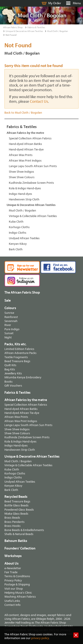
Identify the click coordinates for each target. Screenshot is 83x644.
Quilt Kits (10, 365)
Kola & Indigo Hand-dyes (25, 188)
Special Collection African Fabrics (30, 138)
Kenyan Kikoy (18, 244)
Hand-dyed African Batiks (25, 144)
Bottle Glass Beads (16, 505)
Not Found (11, 35)
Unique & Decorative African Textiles (24, 31)
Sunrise (9, 313)
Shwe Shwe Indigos (21, 172)
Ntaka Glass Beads (16, 514)
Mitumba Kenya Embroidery (23, 377)
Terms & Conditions (17, 576)
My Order (55, 3)
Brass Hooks (13, 526)
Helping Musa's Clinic (18, 593)
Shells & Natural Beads (19, 534)
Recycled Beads (16, 497)
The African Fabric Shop (22, 292)
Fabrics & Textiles (36, 27)
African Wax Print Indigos (25, 161)
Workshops (13, 556)
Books (9, 382)
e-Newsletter (13, 568)
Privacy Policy (13, 580)
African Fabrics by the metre (25, 133)
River (8, 325)
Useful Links (12, 601)
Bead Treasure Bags (17, 361)
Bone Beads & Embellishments (24, 530)
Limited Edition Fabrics (19, 349)
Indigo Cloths (18, 233)
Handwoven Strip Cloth (24, 199)
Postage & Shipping (17, 584)
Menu (77, 3)
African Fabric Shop (13, 27)
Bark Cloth (16, 249)
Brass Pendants (14, 522)
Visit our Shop (14, 589)
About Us (12, 563)
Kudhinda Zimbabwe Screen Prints (31, 183)
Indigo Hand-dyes (20, 194)
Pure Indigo (12, 329)
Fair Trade (11, 572)
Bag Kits (10, 369)
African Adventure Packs (20, 353)
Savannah (11, 321)
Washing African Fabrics (20, 597)
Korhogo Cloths (19, 227)
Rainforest (11, 317)
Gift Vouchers (13, 386)
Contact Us (39, 102)
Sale (8, 300)
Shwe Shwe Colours (22, 177)
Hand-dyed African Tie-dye (26, 149)
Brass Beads (12, 518)
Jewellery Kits (13, 373)
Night (8, 337)
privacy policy (40, 638)
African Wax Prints (21, 155)
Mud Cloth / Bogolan (58, 31)
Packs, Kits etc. (15, 344)
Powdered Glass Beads (19, 510)
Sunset (9, 333)
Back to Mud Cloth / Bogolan (23, 113)
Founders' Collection (20, 548)
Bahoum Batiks (16, 541)
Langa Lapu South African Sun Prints (33, 166)
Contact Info (13, 605)
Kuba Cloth (16, 222)
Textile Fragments (16, 357)
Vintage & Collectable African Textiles (33, 216)
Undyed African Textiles (24, 238)
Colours (10, 308)
